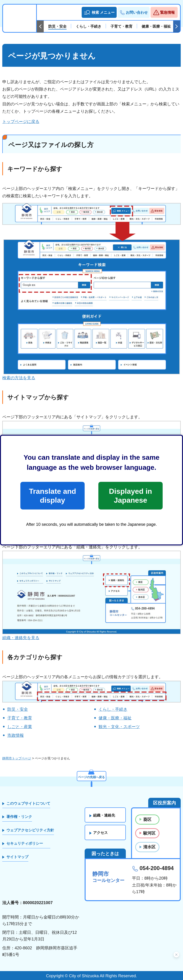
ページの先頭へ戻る (91, 777)
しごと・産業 (20, 727)
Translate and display (52, 496)
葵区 (147, 820)
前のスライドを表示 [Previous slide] (40, 27)
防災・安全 (18, 709)
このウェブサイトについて (28, 803)
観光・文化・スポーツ (119, 727)
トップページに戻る (21, 122)
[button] (99, 12)
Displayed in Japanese (130, 496)
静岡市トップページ (17, 758)
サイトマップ (17, 857)
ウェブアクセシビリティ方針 (30, 830)
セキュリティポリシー (25, 843)
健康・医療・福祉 (115, 718)
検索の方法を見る (19, 378)
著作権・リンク (19, 817)
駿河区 (149, 833)
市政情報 (16, 735)
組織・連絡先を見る (21, 638)
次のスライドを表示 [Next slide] (177, 27)
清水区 (149, 847)
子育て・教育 (20, 718)
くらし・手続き (113, 709)
